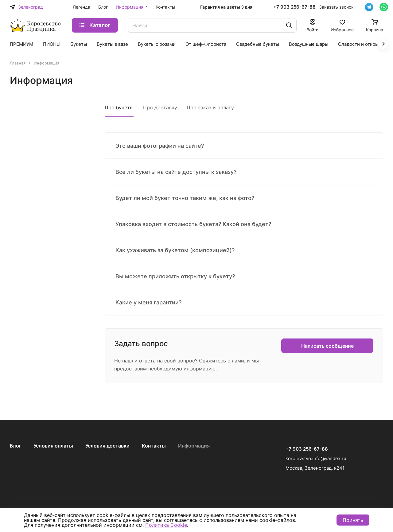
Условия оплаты (53, 446)
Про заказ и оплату (210, 108)
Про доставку (160, 108)
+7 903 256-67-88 (294, 7)
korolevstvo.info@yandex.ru (316, 458)
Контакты (154, 446)
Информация (194, 446)
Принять (353, 520)
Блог (16, 446)
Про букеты (119, 108)
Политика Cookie (166, 525)
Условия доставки (107, 446)
